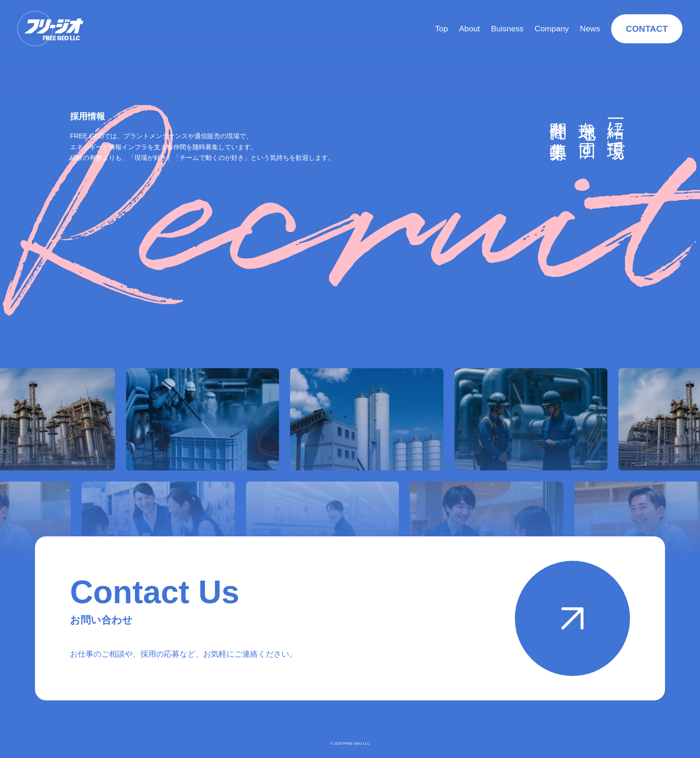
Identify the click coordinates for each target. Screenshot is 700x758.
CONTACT (647, 29)
